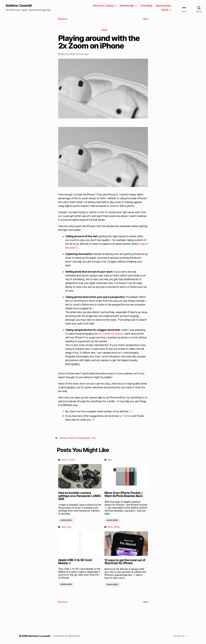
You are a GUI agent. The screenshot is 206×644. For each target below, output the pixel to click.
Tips (94, 438)
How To (65, 460)
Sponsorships (163, 6)
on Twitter (125, 416)
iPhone (72, 438)
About (165, 10)
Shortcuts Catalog (103, 6)
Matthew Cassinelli (20, 6)
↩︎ (131, 412)
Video (72, 460)
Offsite (117, 527)
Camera (63, 438)
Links (69, 527)
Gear (104, 30)
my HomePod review (110, 334)
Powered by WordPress (68, 636)
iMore (110, 527)
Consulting (146, 6)
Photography (84, 438)
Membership (127, 6)
